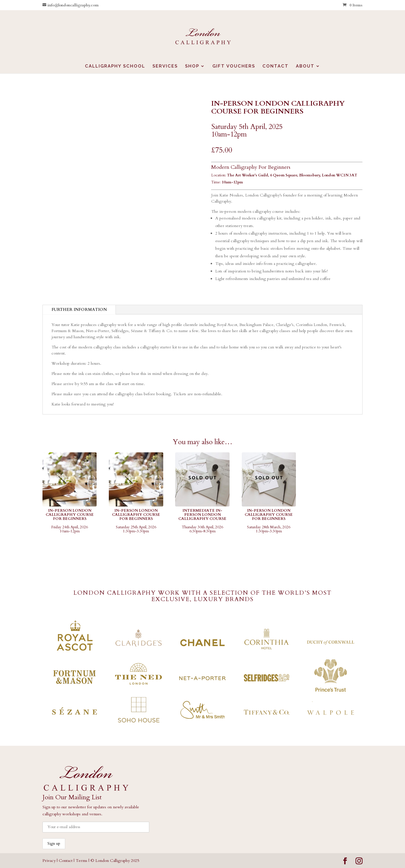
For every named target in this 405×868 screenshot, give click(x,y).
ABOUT (305, 66)
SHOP (192, 66)
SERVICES (165, 66)
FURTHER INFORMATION (79, 310)
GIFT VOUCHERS (234, 66)
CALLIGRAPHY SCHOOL (115, 66)
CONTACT (276, 66)
